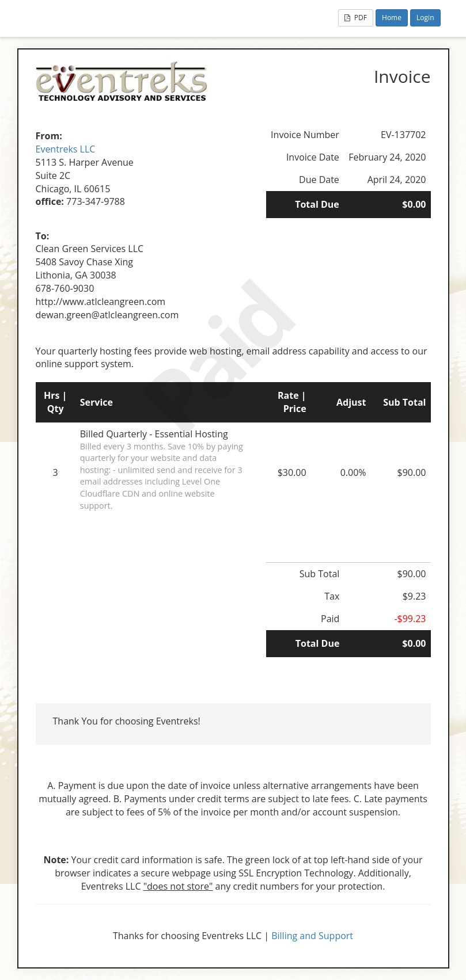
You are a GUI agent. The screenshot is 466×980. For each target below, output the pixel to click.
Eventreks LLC (66, 149)
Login (425, 18)
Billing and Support (312, 936)
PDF (356, 18)
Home (392, 18)
